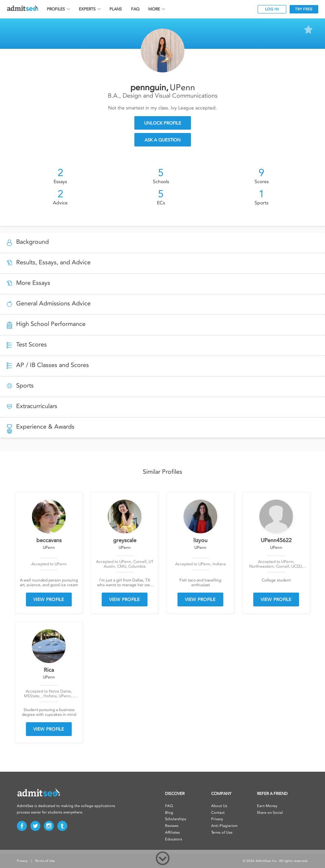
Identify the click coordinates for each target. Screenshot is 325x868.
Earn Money (267, 806)
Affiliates (172, 832)
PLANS (116, 9)
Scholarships (176, 819)
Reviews (172, 826)
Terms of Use (222, 832)
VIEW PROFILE (49, 599)
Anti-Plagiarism (224, 826)
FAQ (135, 9)
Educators (174, 839)
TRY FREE (304, 9)
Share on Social (270, 813)
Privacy (217, 819)
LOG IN (272, 9)
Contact (218, 813)
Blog (169, 813)
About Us (219, 806)
